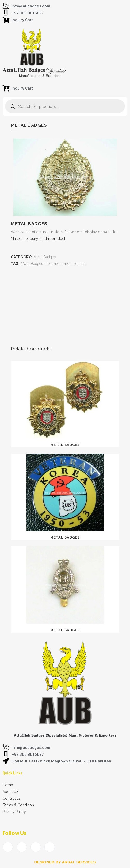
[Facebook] (8, 847)
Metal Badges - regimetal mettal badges (53, 264)
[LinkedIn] (36, 847)
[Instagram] (50, 847)
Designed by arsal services (65, 862)
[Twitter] (22, 847)
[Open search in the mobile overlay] (65, 106)
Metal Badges (45, 257)
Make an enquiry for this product (38, 239)
